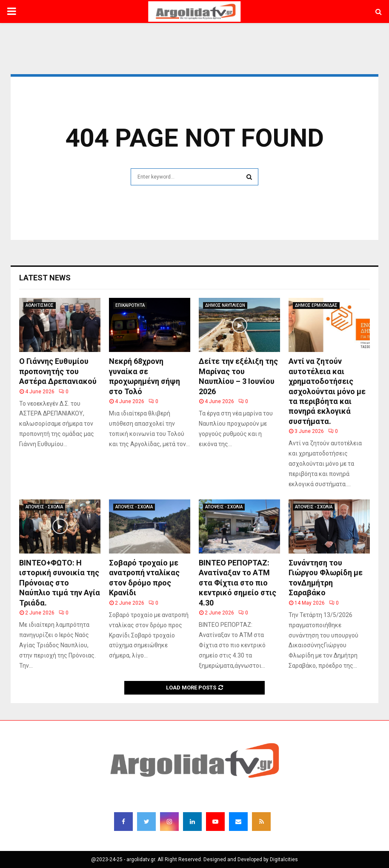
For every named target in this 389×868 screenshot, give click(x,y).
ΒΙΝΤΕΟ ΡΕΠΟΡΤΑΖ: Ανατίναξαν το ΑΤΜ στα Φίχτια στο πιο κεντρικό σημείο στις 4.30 (237, 583)
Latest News (45, 278)
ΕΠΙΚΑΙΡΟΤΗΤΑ (130, 305)
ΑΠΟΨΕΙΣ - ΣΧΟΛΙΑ (44, 507)
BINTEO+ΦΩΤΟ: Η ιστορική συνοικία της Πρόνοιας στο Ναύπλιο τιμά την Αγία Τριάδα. (60, 583)
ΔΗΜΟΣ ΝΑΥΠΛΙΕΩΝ (225, 305)
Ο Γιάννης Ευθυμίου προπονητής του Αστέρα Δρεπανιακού (58, 371)
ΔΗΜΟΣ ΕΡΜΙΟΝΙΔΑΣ (316, 305)
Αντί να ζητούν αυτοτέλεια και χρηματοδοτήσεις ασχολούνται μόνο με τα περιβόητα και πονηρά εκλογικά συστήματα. (327, 391)
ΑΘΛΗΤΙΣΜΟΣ (40, 305)
